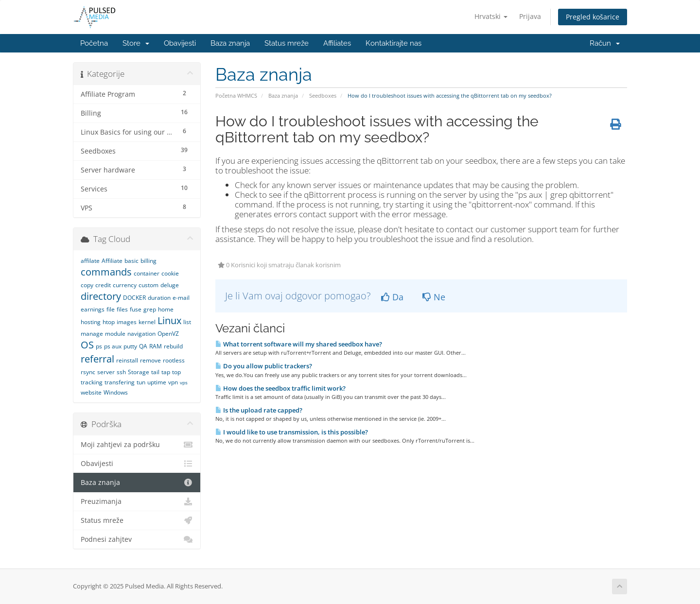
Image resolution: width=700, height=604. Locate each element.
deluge (170, 285)
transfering (120, 382)
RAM (156, 346)
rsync (88, 372)
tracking (92, 382)
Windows (116, 392)
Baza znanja (230, 43)
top (176, 372)
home (166, 309)
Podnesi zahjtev (137, 539)
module (115, 334)
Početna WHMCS (236, 95)
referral (97, 359)
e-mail (181, 298)
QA (143, 346)
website (91, 392)
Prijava (530, 16)
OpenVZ (168, 334)
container (147, 273)
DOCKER (134, 298)
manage (92, 334)
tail (155, 372)
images (127, 322)
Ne (434, 297)
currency (125, 285)
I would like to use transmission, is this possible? (292, 432)
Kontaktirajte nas (394, 43)
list (187, 322)
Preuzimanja (137, 501)
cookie (170, 273)
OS (87, 345)
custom (149, 285)
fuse (136, 309)
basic (131, 261)
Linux (169, 320)
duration (159, 298)
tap (166, 372)
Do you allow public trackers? (264, 366)
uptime (157, 382)
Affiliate (112, 261)
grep (150, 309)
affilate (90, 261)
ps (99, 346)
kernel (147, 322)
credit (103, 285)
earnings (93, 309)
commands (106, 272)
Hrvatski (491, 16)
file (111, 309)
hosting (91, 322)
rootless (174, 360)
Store (136, 43)
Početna (94, 43)
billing (149, 261)
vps (184, 382)
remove (150, 360)
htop (109, 322)
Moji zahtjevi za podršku (137, 445)
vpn (173, 382)
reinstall (127, 360)
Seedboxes (323, 95)
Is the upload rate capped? (259, 410)
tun (141, 382)
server (106, 372)
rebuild (173, 346)
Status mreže (287, 43)
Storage (139, 372)
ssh (121, 372)
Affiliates (337, 43)
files (122, 309)
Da (392, 297)
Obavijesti (180, 43)
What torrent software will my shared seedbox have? (299, 344)
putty (130, 346)
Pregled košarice (593, 17)
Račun (605, 43)
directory (101, 296)
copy (87, 285)
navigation (141, 334)
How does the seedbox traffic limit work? (280, 388)
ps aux (113, 346)
